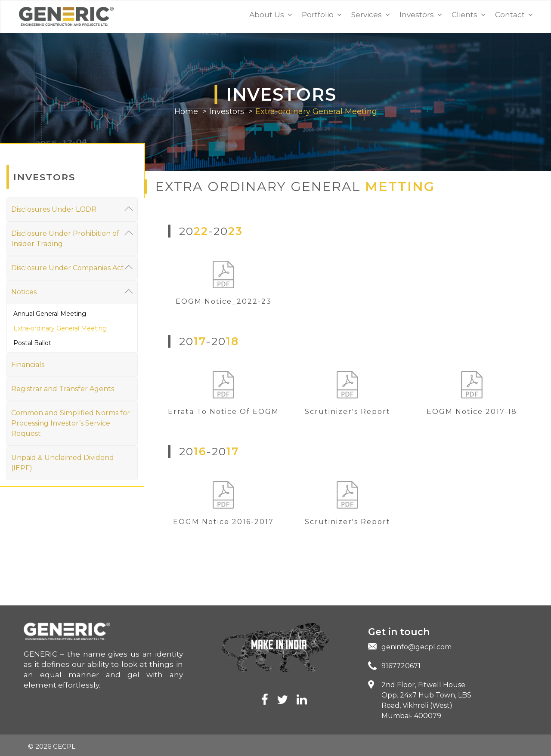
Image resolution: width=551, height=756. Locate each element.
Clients (469, 15)
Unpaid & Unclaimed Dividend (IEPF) (63, 463)
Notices (72, 292)
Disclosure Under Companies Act (72, 267)
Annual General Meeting (50, 314)
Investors (421, 15)
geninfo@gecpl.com (416, 647)
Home (186, 111)
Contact (514, 15)
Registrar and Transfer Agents (63, 389)
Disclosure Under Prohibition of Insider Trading (72, 238)
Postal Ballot (32, 343)
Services (371, 15)
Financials (28, 365)
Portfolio (322, 15)
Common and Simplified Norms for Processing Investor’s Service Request (71, 423)
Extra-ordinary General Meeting (316, 111)
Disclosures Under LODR (72, 209)
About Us (271, 15)
